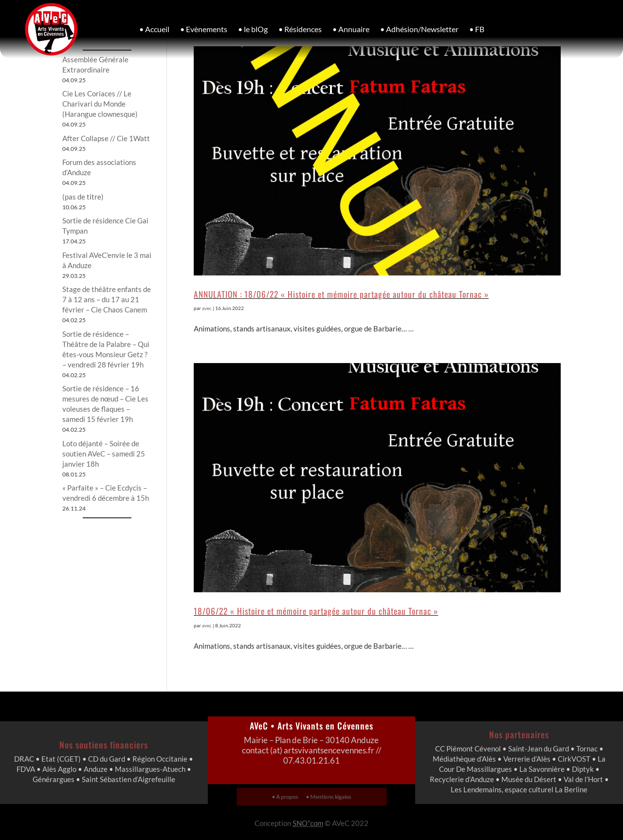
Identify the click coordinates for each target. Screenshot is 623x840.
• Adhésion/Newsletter (419, 29)
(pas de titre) (83, 197)
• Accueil (154, 29)
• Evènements (204, 29)
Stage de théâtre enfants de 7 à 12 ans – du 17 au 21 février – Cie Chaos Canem (107, 299)
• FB (477, 29)
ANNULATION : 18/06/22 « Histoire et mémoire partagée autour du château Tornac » (341, 294)
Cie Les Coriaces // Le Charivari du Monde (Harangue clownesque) (100, 104)
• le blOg (253, 29)
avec (207, 308)
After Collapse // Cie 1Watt (106, 138)
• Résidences (300, 29)
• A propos (290, 796)
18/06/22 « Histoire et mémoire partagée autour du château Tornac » (316, 611)
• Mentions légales (325, 796)
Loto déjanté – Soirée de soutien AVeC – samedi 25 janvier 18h (104, 454)
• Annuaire (351, 29)
